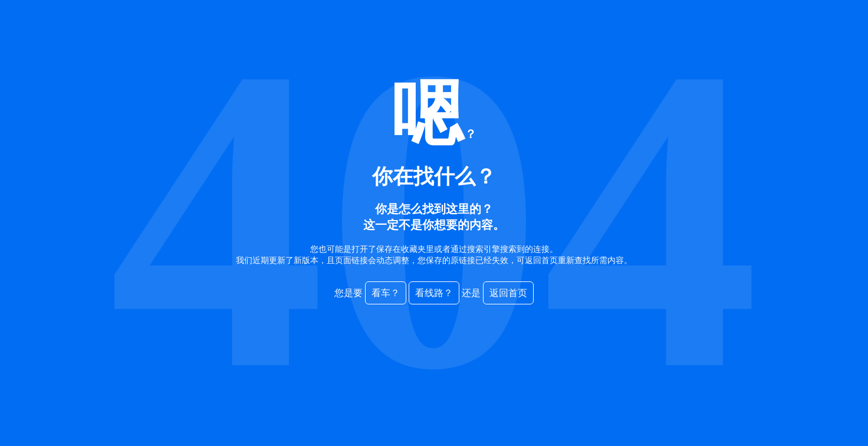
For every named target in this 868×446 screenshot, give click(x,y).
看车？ (386, 293)
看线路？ (434, 293)
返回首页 (508, 293)
